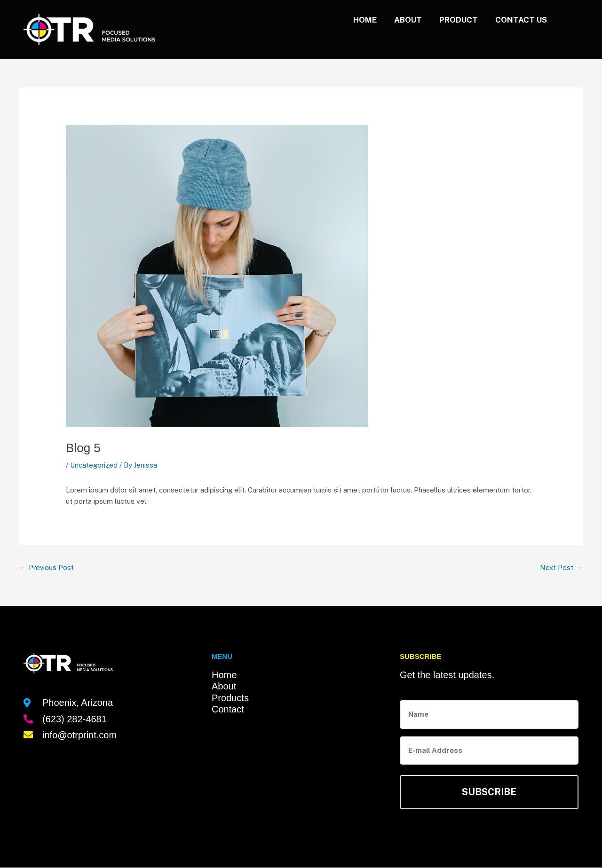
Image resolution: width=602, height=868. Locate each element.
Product (454, 20)
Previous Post (47, 567)
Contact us (520, 20)
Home (356, 20)
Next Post (561, 567)
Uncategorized (94, 465)
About (401, 20)
